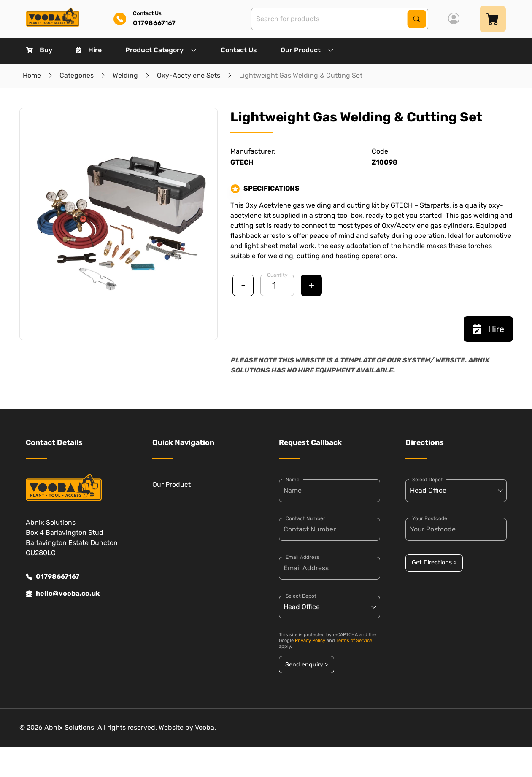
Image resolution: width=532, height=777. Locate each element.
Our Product (307, 50)
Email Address (302, 557)
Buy (39, 50)
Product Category (161, 50)
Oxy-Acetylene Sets (189, 75)
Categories (77, 75)
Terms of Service (354, 641)
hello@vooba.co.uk (63, 594)
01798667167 (53, 577)
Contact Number (305, 518)
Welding (125, 75)
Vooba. (205, 727)
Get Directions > (434, 563)
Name (293, 480)
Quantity (277, 275)
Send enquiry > (307, 665)
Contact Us (239, 50)
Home (32, 75)
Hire (89, 50)
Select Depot (301, 596)
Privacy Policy (310, 641)
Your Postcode (430, 518)
